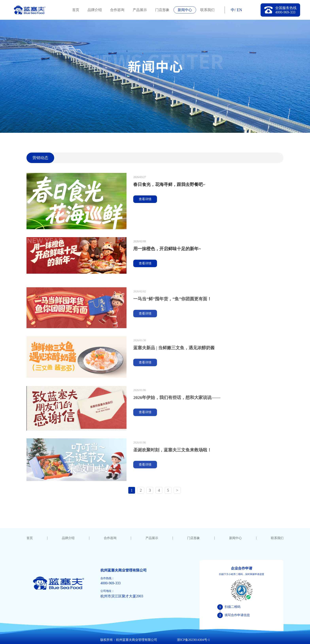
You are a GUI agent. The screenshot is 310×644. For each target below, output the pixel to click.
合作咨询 (117, 10)
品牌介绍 (95, 10)
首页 (76, 10)
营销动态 (40, 158)
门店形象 (162, 10)
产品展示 (140, 10)
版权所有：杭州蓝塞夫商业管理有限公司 (129, 640)
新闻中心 (185, 10)
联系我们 (207, 10)
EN (239, 10)
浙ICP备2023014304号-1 (193, 640)
